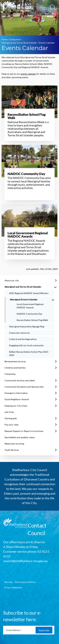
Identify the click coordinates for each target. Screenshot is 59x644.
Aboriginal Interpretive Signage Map (27, 326)
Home (5, 39)
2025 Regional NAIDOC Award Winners (29, 293)
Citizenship (10, 374)
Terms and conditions (25, 582)
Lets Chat (9, 412)
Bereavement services (15, 361)
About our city (12, 280)
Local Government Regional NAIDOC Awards (30, 306)
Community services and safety (20, 380)
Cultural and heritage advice (23, 339)
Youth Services (12, 450)
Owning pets (11, 418)
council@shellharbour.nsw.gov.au (25, 561)
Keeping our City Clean (16, 406)
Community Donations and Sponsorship (24, 387)
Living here (15, 39)
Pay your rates (12, 425)
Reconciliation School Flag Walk (32, 320)
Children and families (15, 368)
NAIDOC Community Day (29, 314)
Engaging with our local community (26, 345)
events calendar (28, 74)
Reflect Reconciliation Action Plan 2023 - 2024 (29, 353)
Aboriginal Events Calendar (24, 299)
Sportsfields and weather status (20, 437)
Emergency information (16, 393)
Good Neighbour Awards (17, 399)
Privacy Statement (13, 587)
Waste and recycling (14, 444)
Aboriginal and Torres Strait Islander (19, 43)
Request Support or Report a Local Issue (24, 431)
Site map (8, 582)
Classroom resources (19, 333)
